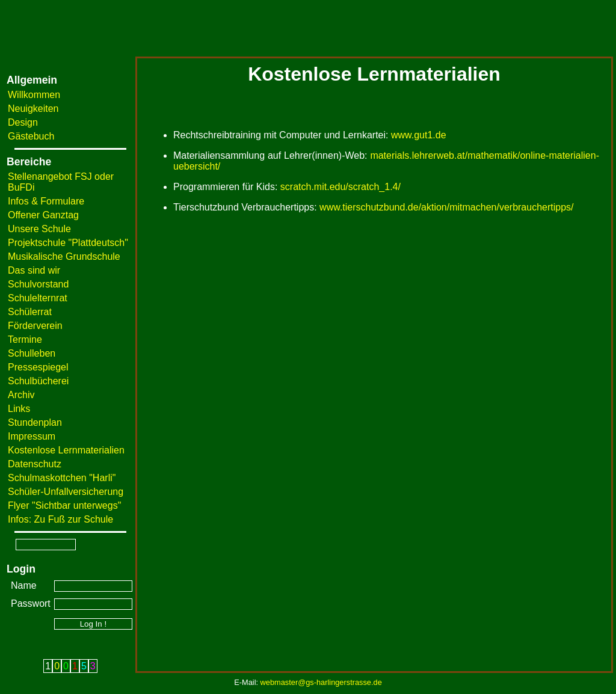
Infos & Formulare (46, 201)
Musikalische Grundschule (64, 256)
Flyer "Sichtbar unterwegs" (64, 505)
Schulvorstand (38, 284)
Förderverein (35, 326)
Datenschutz (35, 464)
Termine (25, 339)
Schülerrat (30, 312)
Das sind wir (34, 270)
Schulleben (32, 353)
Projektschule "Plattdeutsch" (68, 243)
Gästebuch (31, 136)
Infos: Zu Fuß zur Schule (60, 519)
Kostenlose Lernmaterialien (66, 450)
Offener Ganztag (43, 215)
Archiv (21, 395)
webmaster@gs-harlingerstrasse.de (321, 682)
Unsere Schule (39, 229)
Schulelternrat (38, 298)
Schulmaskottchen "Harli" (62, 478)
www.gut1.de (419, 135)
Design (23, 122)
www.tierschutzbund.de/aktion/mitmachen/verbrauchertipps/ (446, 207)
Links (19, 409)
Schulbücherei (38, 381)
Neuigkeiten (33, 109)
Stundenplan (35, 422)
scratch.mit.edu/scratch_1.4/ (340, 187)
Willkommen (34, 95)
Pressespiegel (38, 367)
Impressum (32, 436)
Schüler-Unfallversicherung (66, 492)
